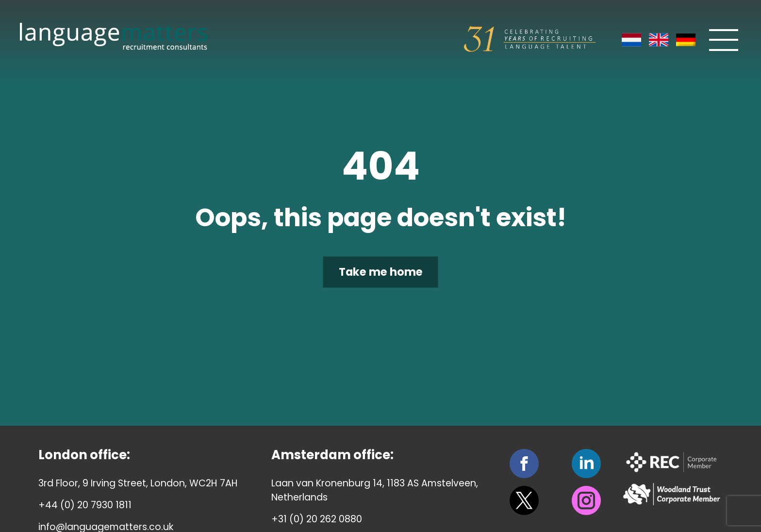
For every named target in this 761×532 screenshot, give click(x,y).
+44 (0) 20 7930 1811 (85, 505)
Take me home (381, 272)
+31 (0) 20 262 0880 (317, 519)
